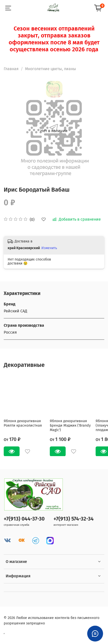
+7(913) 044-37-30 (24, 519)
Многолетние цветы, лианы (51, 69)
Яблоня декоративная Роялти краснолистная (23, 423)
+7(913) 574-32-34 (74, 519)
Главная (11, 69)
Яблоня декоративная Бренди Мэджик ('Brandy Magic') (70, 425)
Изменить (49, 248)
